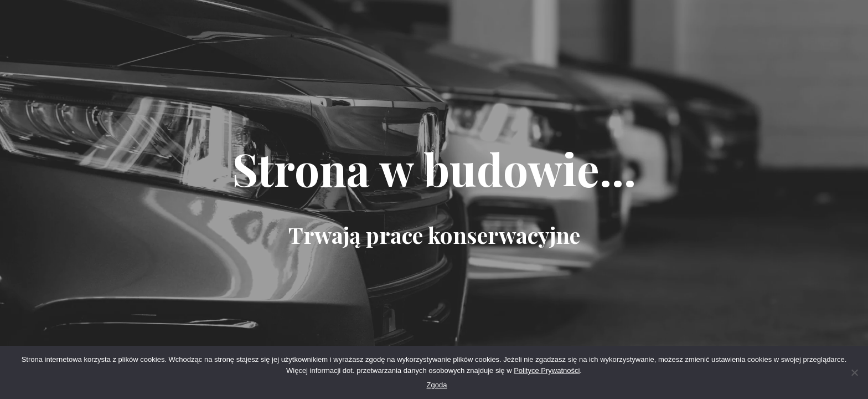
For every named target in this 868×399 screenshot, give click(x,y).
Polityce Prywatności (547, 370)
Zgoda (437, 385)
